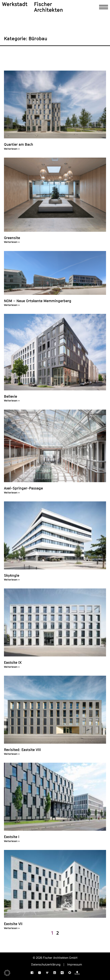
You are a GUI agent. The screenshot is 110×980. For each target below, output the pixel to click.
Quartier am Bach (18, 144)
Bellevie (11, 396)
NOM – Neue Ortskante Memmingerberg (38, 301)
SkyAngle (12, 575)
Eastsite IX (13, 662)
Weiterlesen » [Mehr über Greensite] (12, 242)
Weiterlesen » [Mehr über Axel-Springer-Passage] (12, 493)
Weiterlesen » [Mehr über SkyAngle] (12, 580)
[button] (7, 973)
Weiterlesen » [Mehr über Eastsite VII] (12, 928)
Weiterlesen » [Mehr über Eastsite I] (12, 841)
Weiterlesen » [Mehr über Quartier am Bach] (12, 149)
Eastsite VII (13, 924)
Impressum (75, 965)
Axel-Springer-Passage (23, 488)
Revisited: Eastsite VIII (22, 750)
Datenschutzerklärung (46, 965)
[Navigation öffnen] (104, 7)
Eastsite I (12, 837)
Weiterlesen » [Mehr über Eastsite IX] (12, 667)
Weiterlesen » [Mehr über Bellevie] (12, 401)
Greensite (12, 238)
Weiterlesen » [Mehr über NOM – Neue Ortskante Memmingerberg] (12, 305)
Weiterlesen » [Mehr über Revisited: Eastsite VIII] (12, 754)
